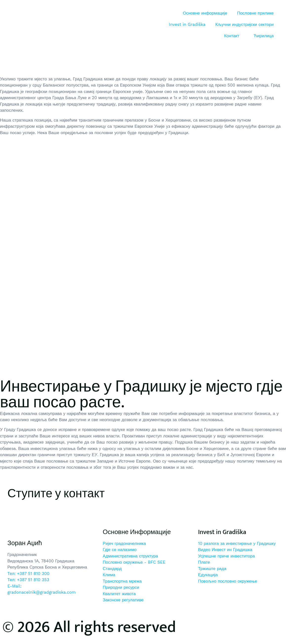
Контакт (232, 36)
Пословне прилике (255, 13)
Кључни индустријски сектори (245, 24)
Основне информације (205, 13)
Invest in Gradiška (187, 24)
